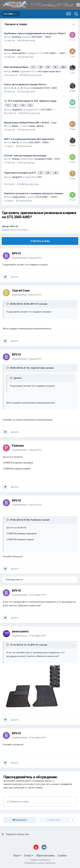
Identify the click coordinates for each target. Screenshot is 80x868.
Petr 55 (15, 142)
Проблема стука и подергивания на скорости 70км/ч (35, 33)
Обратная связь (45, 856)
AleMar (15, 71)
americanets (20, 631)
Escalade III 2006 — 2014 (47, 159)
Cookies (62, 856)
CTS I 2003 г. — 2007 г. (55, 53)
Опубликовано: (27, 258)
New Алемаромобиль (16, 67)
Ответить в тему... (18, 802)
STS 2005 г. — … (49, 110)
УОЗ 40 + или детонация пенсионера (25, 155)
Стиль (29, 856)
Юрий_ (15, 126)
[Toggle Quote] (8, 304)
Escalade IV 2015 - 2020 (45, 88)
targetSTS (17, 110)
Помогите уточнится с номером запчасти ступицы (34, 193)
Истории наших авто (50, 71)
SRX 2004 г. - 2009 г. (42, 37)
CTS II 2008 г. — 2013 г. (47, 197)
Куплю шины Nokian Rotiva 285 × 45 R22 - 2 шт (30, 123)
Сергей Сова (21, 291)
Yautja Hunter (19, 197)
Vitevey (15, 159)
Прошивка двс (12, 50)
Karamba (16, 37)
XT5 (40, 177)
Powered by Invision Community (40, 863)
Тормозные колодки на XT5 (20, 173)
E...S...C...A (17, 88)
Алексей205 (18, 53)
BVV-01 (14, 226)
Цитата (15, 277)
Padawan (18, 446)
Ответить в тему (40, 241)
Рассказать (20, 820)
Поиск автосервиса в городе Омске (25, 84)
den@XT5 (17, 177)
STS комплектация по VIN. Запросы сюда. (32, 101)
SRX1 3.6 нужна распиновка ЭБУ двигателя (29, 139)
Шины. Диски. (36, 126)
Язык (17, 856)
